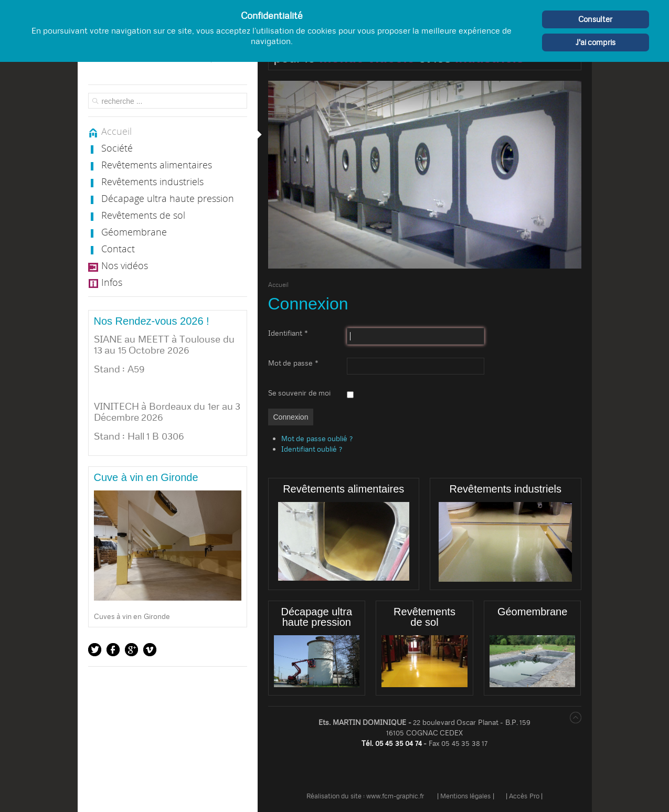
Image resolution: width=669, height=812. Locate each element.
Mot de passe (293, 363)
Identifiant (288, 333)
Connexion (291, 417)
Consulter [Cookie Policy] (595, 19)
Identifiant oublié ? (312, 449)
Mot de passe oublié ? (317, 439)
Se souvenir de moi (300, 393)
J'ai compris (596, 42)
